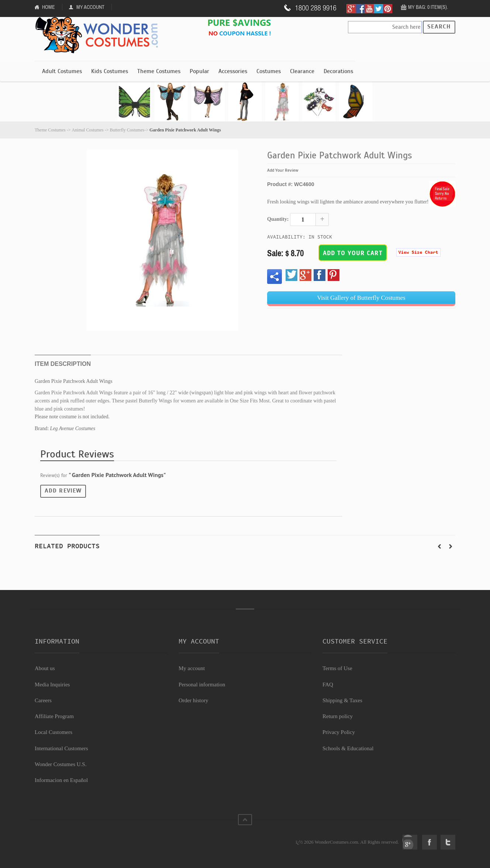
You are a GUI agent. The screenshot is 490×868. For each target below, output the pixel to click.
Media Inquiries (52, 685)
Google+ (410, 842)
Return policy (338, 716)
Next (451, 546)
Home (49, 7)
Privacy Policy (339, 732)
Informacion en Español (61, 780)
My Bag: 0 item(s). (428, 7)
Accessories (233, 71)
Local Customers (54, 732)
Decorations (338, 71)
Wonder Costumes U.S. (61, 764)
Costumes (269, 71)
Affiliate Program (54, 716)
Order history (193, 700)
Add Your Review (283, 170)
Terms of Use (337, 668)
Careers (43, 700)
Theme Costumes (159, 71)
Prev (439, 546)
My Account (90, 7)
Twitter (448, 842)
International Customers (61, 748)
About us (45, 668)
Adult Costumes (62, 71)
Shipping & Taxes (342, 700)
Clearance (302, 71)
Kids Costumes (110, 71)
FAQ (328, 685)
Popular (199, 71)
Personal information (202, 685)
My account (192, 668)
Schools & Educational (348, 748)
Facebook (429, 842)
